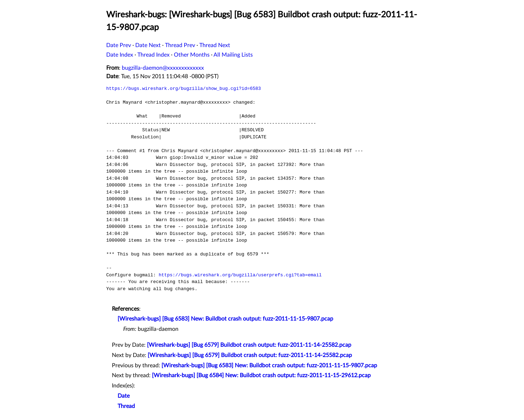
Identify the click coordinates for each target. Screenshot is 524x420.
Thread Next (215, 45)
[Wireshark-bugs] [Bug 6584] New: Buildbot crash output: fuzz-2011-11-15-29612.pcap (261, 375)
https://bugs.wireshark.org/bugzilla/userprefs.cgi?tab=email (240, 275)
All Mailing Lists (233, 55)
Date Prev (119, 45)
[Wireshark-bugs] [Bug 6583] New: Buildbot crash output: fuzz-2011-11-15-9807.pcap (225, 319)
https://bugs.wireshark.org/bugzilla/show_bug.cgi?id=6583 (184, 88)
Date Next (148, 45)
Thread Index (153, 55)
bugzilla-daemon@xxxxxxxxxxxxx (163, 68)
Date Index (120, 55)
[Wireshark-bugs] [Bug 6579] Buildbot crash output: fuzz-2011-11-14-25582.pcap (249, 345)
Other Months (192, 55)
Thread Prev (180, 45)
